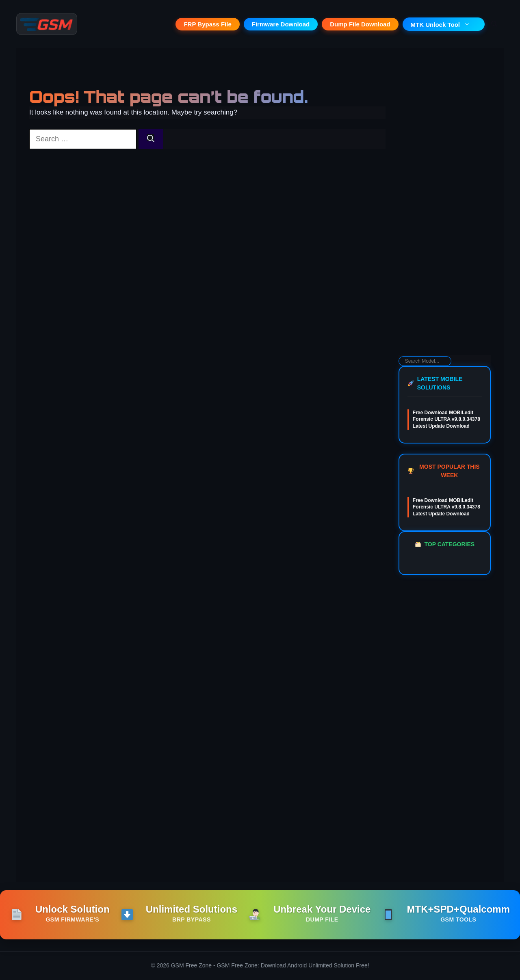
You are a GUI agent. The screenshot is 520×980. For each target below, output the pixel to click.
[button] (494, 24)
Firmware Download (281, 25)
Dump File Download (360, 25)
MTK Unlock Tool (444, 25)
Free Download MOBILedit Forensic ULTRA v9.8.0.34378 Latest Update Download (446, 420)
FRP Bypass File (207, 25)
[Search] (151, 140)
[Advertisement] (445, 226)
